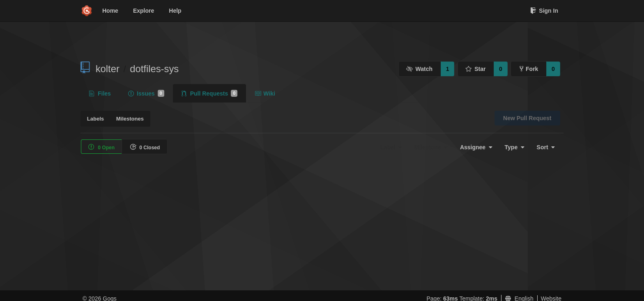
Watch (419, 69)
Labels (95, 119)
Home (110, 11)
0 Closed (145, 147)
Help (175, 11)
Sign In (544, 11)
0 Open (101, 147)
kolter (108, 69)
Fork (529, 69)
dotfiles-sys (154, 69)
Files (100, 93)
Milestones (130, 119)
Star (476, 69)
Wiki (265, 93)
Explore (144, 11)
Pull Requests (210, 93)
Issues (146, 93)
